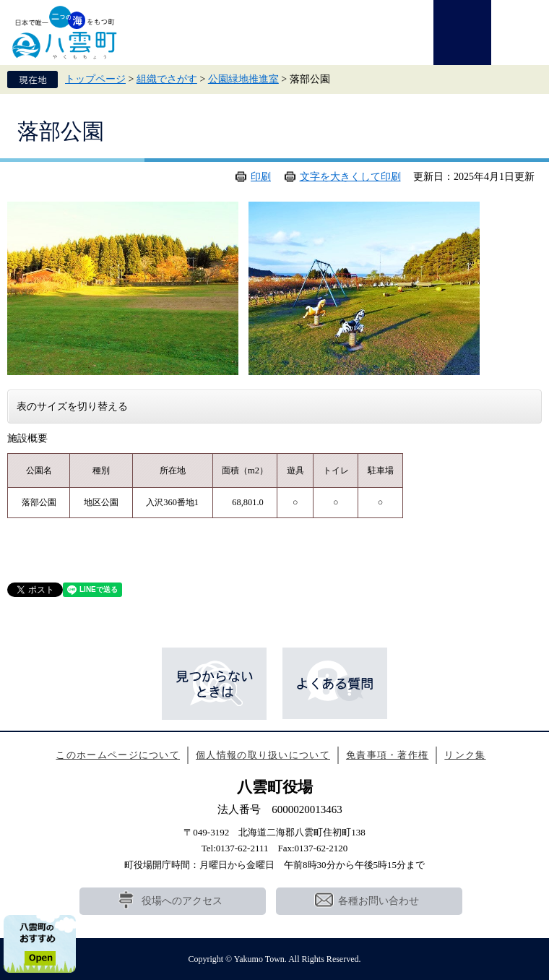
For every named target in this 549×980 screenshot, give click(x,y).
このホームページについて (118, 755)
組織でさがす (167, 79)
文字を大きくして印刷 (350, 177)
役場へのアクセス (182, 901)
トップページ (95, 79)
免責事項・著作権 (387, 755)
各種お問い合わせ (379, 901)
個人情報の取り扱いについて (263, 755)
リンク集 (465, 755)
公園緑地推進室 (243, 79)
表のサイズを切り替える (72, 407)
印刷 (261, 177)
